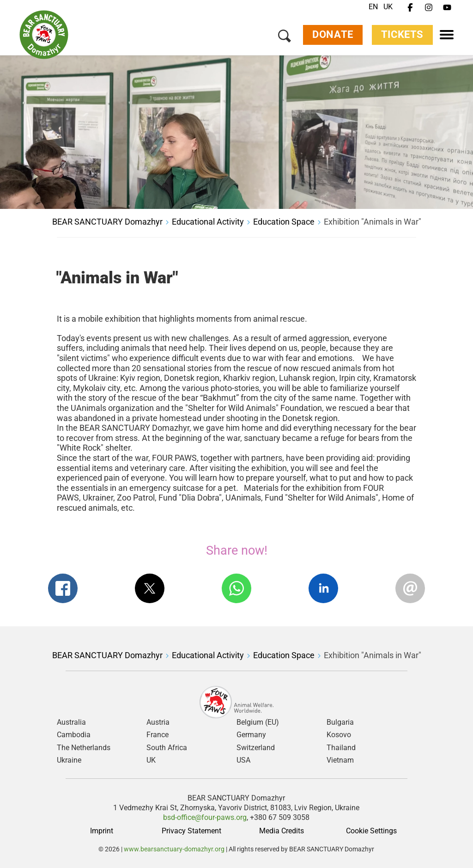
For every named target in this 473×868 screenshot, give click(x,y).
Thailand (341, 748)
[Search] (285, 37)
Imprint (102, 831)
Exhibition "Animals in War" (373, 222)
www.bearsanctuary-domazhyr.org (175, 849)
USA (243, 760)
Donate (333, 35)
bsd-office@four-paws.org (205, 817)
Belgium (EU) (258, 722)
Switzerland (256, 748)
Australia (71, 722)
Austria (158, 722)
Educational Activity (208, 222)
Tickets (402, 35)
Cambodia (74, 735)
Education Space (284, 222)
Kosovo (339, 735)
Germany (251, 735)
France (158, 735)
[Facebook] (410, 8)
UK (388, 7)
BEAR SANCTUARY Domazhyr (107, 222)
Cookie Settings (371, 831)
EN (373, 7)
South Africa (167, 748)
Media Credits (282, 831)
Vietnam (340, 760)
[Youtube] (447, 8)
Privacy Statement (191, 831)
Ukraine (69, 760)
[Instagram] (429, 8)
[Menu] (447, 35)
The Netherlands (84, 748)
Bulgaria (340, 722)
